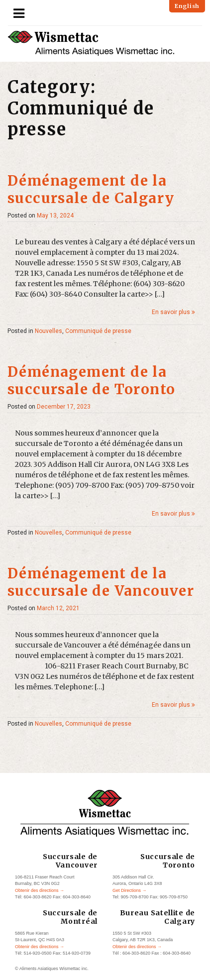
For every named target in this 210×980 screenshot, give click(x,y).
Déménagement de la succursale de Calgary (91, 189)
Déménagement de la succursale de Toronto (91, 381)
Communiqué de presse (98, 331)
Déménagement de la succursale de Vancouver (101, 582)
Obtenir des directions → (40, 890)
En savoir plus (173, 312)
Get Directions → (130, 890)
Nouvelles (49, 331)
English (187, 6)
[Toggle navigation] (19, 13)
